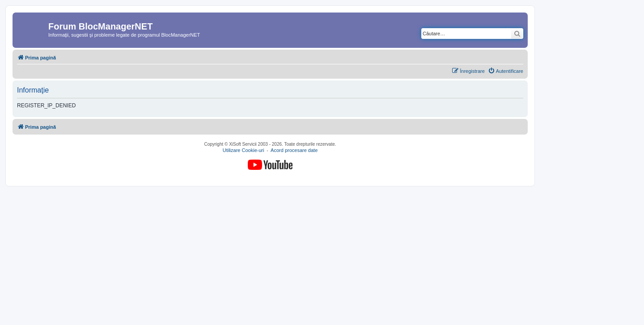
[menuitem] (506, 71)
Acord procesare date (294, 151)
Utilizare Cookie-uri (244, 151)
